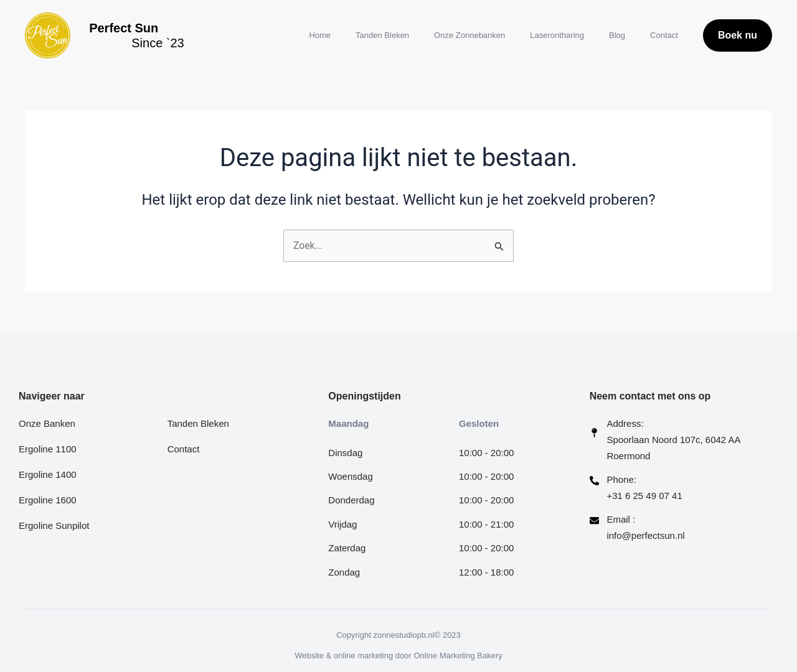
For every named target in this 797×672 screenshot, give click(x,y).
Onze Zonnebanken (469, 35)
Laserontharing (557, 35)
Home (320, 35)
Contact (664, 35)
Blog (617, 35)
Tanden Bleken (382, 35)
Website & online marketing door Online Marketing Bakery (398, 656)
